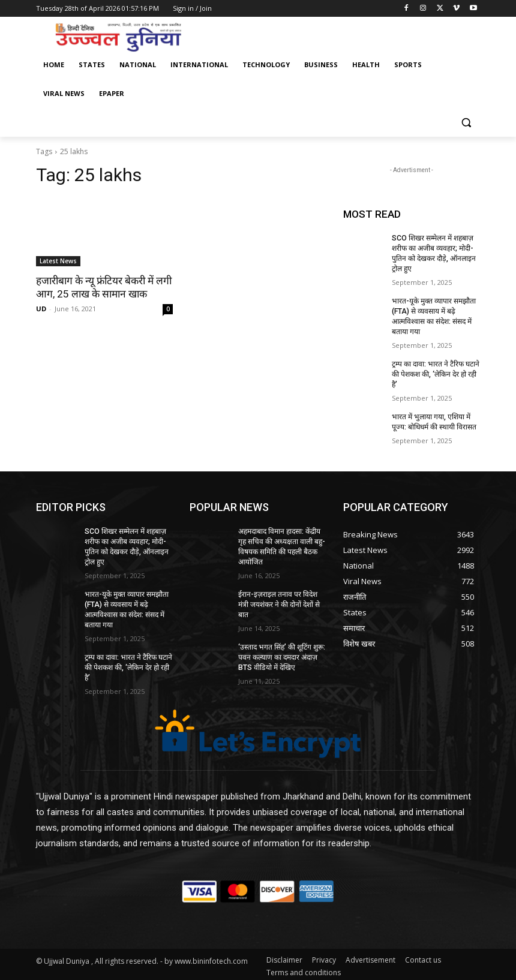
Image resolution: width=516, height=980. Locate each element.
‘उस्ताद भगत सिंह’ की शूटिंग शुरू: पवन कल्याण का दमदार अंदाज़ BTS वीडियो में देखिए (281, 655)
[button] (466, 123)
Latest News (58, 261)
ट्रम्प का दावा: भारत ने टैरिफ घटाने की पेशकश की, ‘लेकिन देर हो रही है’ (435, 373)
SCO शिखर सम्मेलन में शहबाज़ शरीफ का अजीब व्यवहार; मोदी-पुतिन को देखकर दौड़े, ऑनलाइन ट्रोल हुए (433, 253)
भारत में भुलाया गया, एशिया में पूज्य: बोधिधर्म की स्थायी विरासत (434, 421)
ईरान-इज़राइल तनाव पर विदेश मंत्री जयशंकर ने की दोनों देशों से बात (279, 602)
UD (41, 309)
